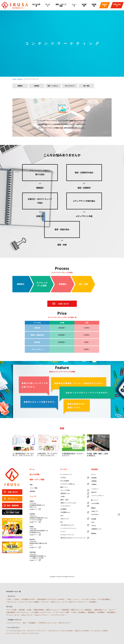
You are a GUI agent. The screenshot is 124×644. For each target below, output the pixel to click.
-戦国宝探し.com (65, 493)
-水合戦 (62, 497)
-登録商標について (96, 529)
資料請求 (105, 5)
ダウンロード (13, 499)
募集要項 (94, 534)
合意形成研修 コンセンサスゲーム (17, 612)
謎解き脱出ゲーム (100, 610)
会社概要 (84, 5)
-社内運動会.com (65, 512)
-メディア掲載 (33, 488)
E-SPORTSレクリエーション (47, 623)
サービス (48, 5)
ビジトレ (76, 599)
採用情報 (94, 5)
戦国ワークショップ (53, 610)
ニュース (74, 5)
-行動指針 (94, 484)
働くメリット (95, 500)
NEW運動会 (101, 612)
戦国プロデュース (77, 610)
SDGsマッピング (27, 615)
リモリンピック (11, 602)
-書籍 (31, 485)
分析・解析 (86, 86)
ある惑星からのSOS (28, 599)
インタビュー (95, 489)
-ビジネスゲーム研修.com (68, 484)
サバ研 (74, 612)
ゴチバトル (45, 602)
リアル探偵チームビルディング (41, 612)
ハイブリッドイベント (13, 623)
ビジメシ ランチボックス (30, 633)
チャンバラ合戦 (11, 610)
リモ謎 (8, 599)
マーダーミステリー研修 (61, 612)
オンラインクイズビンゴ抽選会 (29, 602)
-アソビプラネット (66, 506)
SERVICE (20, 79)
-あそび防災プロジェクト (67, 525)
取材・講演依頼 (13, 505)
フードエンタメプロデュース (16, 631)
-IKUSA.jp (63, 478)
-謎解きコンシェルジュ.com (68, 503)
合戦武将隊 (65, 610)
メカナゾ (111, 610)
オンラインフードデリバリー (37, 631)
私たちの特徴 (36, 5)
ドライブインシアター (58, 615)
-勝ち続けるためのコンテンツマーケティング (73, 538)
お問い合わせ (117, 5)
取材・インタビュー (53, 86)
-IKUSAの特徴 (95, 503)
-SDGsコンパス (65, 519)
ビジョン (94, 474)
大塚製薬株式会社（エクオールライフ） (73, 454)
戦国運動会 (91, 612)
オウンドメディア (70, 86)
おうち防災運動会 (104, 599)
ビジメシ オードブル (13, 633)
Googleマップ (33, 509)
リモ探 (69, 599)
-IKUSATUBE (95, 514)
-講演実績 (32, 491)
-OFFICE (94, 526)
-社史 (93, 522)
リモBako (16, 599)
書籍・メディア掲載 (61, 5)
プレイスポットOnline (89, 599)
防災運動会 (82, 612)
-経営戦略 (94, 478)
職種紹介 (94, 508)
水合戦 (29, 610)
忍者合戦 (22, 610)
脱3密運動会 (111, 612)
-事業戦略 (94, 481)
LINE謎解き (93, 602)
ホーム (32, 469)
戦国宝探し (89, 610)
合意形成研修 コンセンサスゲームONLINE (50, 599)
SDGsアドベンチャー (42, 615)
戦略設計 (20, 86)
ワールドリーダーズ (13, 615)
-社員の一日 (94, 511)
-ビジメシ (63, 531)
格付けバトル (55, 602)
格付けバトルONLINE (82, 631)
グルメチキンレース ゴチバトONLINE (61, 631)
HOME (14, 79)
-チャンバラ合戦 (65, 490)
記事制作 (37, 86)
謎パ (24, 623)
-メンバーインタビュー (98, 496)
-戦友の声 (94, 492)
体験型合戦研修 (39, 610)
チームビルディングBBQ (99, 631)
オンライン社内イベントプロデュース (74, 602)
